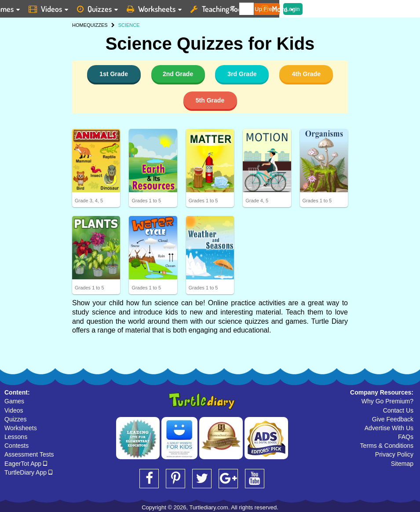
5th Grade (210, 100)
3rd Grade (242, 74)
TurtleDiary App (28, 472)
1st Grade (114, 74)
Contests (16, 446)
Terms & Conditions (387, 446)
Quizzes (16, 419)
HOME (79, 25)
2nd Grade (178, 74)
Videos (14, 410)
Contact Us (398, 410)
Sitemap (402, 464)
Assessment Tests (29, 454)
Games (14, 401)
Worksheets (21, 428)
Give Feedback (393, 419)
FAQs (406, 437)
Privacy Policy (394, 454)
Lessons (16, 437)
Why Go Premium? (387, 401)
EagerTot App (26, 464)
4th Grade (306, 74)
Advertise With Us (389, 428)
